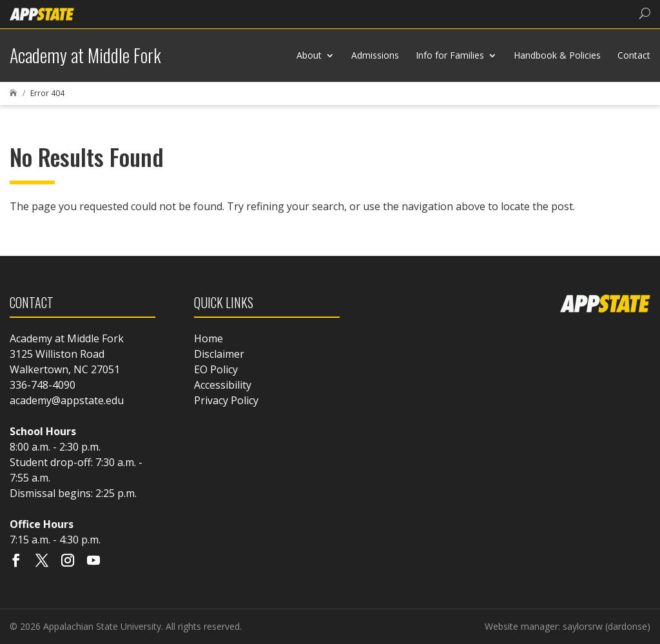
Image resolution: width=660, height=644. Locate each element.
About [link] (309, 55)
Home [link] (209, 338)
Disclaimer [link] (219, 354)
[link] (42, 13)
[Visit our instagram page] (68, 561)
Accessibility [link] (223, 385)
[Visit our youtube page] (93, 561)
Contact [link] (634, 55)
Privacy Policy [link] (226, 400)
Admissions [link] (375, 55)
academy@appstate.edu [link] (67, 400)
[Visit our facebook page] (16, 561)
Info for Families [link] (450, 55)
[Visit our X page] (42, 561)
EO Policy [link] (216, 369)
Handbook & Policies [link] (557, 55)
